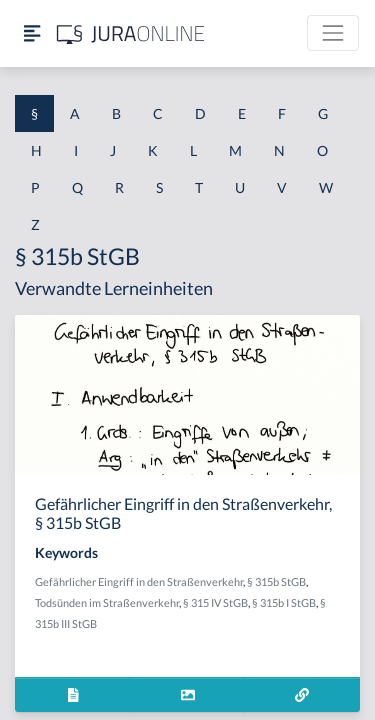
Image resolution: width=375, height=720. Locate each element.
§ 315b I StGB (284, 602)
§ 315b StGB (276, 581)
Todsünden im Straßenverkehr (107, 602)
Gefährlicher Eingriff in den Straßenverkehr (139, 581)
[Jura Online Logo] (131, 33)
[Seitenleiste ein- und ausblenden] (32, 33)
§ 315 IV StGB (215, 602)
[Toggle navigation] (333, 33)
